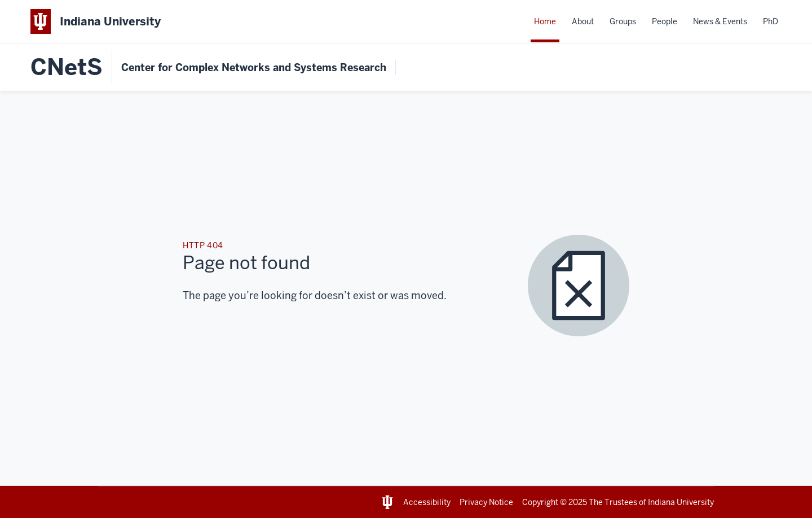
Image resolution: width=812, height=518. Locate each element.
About (583, 21)
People (665, 21)
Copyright (540, 502)
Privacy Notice (486, 502)
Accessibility (427, 502)
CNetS (67, 67)
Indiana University (681, 502)
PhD (771, 21)
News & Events (720, 21)
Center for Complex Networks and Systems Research (254, 67)
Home (545, 21)
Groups (623, 21)
